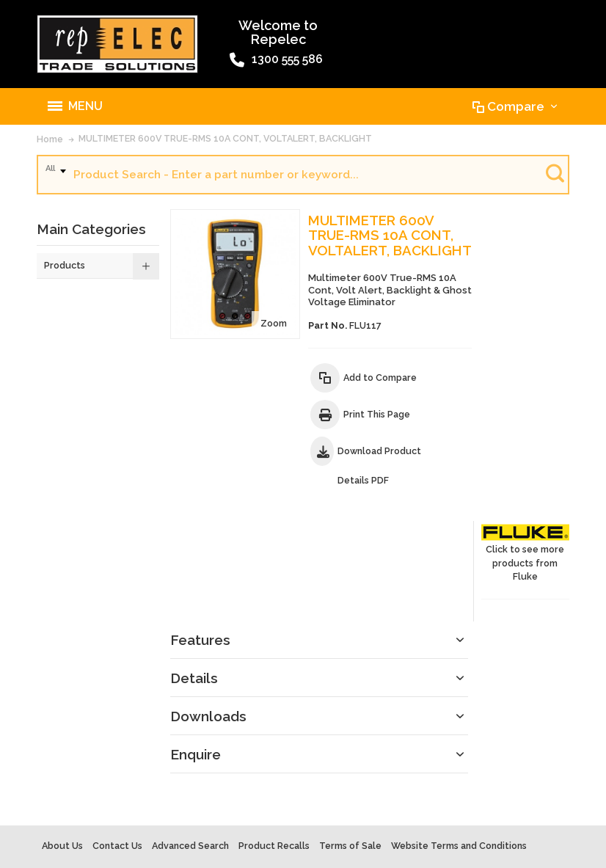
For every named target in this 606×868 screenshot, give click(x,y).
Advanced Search (190, 760)
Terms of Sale (350, 760)
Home (50, 139)
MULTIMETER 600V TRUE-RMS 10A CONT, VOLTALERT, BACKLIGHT (225, 138)
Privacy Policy (152, 786)
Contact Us (117, 760)
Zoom (271, 320)
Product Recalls (274, 760)
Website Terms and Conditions (459, 760)
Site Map (212, 786)
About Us (62, 760)
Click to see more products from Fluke (526, 240)
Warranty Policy (76, 786)
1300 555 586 (275, 60)
